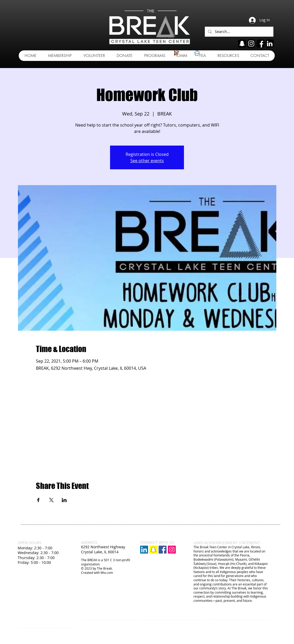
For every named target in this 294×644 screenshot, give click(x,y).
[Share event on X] (51, 500)
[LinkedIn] (144, 550)
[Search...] (239, 32)
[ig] (251, 44)
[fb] (260, 44)
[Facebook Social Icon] (163, 550)
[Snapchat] (153, 550)
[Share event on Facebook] (38, 500)
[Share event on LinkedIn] (64, 500)
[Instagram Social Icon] (172, 550)
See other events (147, 161)
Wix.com (107, 573)
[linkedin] (270, 44)
